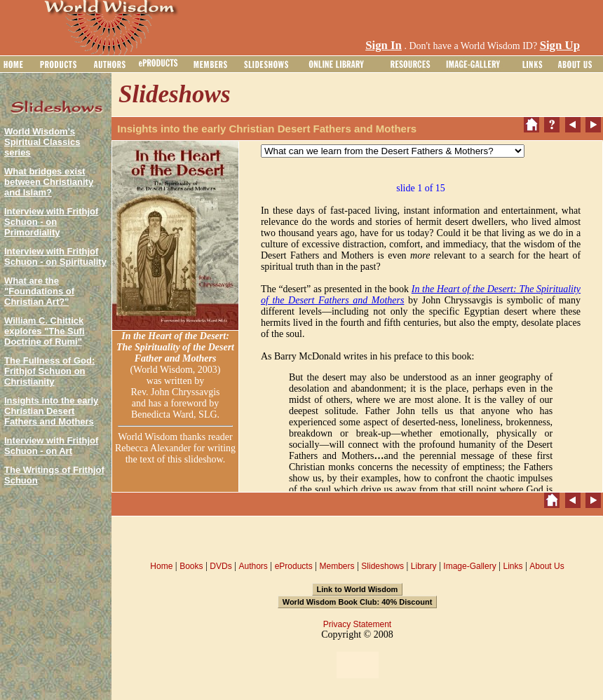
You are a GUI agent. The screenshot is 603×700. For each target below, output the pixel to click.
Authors (253, 566)
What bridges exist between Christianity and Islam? (49, 182)
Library (424, 566)
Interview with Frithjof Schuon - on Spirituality (55, 256)
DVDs (221, 566)
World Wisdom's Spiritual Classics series (42, 142)
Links (513, 566)
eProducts (294, 566)
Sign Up (560, 45)
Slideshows (382, 566)
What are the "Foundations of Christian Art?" (39, 291)
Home (161, 566)
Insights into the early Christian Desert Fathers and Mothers (51, 411)
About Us (547, 566)
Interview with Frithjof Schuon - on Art (51, 446)
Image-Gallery (469, 566)
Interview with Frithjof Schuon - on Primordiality (51, 222)
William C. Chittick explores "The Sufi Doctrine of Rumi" (45, 331)
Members (337, 566)
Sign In (384, 45)
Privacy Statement (357, 624)
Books (191, 566)
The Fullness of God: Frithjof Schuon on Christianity (49, 371)
